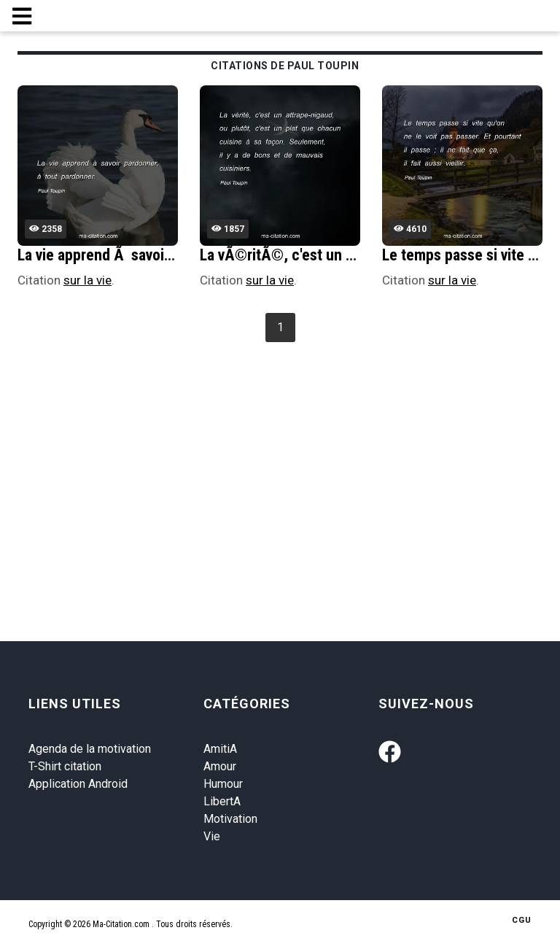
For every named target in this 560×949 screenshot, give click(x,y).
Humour (223, 784)
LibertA (222, 801)
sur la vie (87, 280)
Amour (220, 766)
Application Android (78, 784)
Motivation (230, 819)
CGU (522, 920)
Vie (212, 836)
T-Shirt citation (65, 766)
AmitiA (220, 749)
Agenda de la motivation (90, 749)
